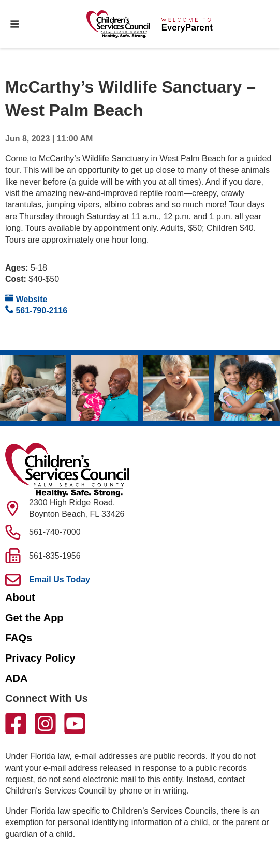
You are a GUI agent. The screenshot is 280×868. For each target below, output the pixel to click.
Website (26, 299)
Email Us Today (60, 580)
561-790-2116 (36, 310)
